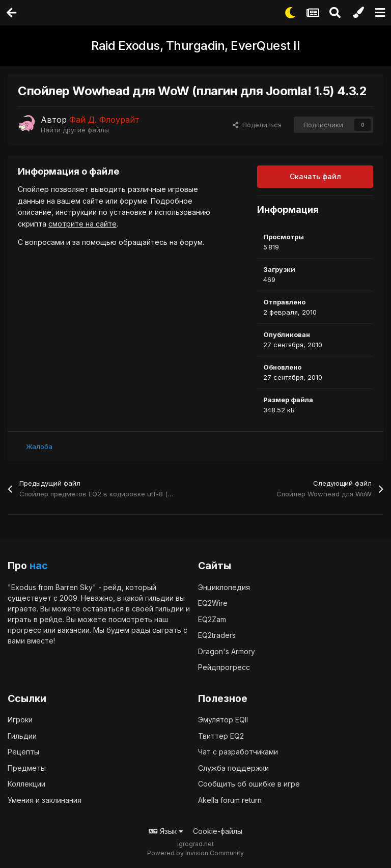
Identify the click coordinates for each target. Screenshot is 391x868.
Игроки (20, 720)
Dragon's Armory (227, 651)
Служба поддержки (233, 768)
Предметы (27, 768)
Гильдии (22, 736)
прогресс (24, 630)
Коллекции (26, 784)
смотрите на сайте (82, 224)
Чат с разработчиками (238, 752)
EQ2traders (217, 635)
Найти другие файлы (75, 130)
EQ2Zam (212, 619)
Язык (166, 831)
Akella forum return (230, 800)
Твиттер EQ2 (221, 736)
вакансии (74, 630)
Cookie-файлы (218, 831)
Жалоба (39, 446)
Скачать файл (315, 176)
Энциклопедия (224, 587)
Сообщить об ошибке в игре (249, 784)
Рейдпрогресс (224, 667)
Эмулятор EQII (223, 720)
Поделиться (257, 125)
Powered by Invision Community (195, 853)
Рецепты (23, 752)
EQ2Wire (213, 603)
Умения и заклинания (45, 800)
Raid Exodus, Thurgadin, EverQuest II (195, 46)
